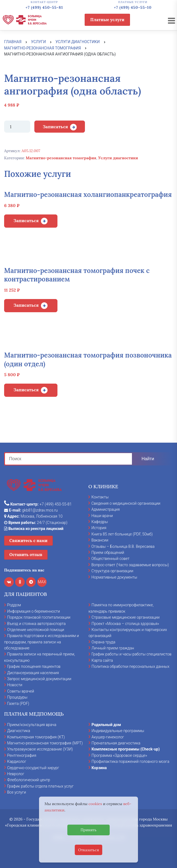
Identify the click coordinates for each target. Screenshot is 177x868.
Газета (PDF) (18, 704)
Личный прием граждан (113, 648)
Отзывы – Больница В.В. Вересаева (123, 546)
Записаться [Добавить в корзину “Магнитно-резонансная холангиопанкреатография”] (26, 221)
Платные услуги (107, 20)
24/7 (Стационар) (36, 523)
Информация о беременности (34, 611)
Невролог (16, 774)
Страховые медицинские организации (126, 617)
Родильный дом (106, 725)
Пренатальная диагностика (116, 743)
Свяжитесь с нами (28, 541)
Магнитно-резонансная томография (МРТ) (45, 743)
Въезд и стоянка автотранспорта (36, 624)
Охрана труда (103, 642)
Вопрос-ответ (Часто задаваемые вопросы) (130, 565)
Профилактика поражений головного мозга (130, 761)
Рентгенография (22, 755)
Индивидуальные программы (118, 731)
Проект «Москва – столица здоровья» (125, 624)
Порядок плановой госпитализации (39, 617)
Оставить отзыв (26, 555)
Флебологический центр (29, 780)
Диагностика (19, 731)
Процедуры (17, 697)
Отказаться (88, 850)
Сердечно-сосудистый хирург (33, 768)
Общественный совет (110, 559)
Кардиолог (17, 761)
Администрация (105, 509)
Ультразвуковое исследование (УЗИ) (40, 749)
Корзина (99, 768)
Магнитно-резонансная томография (61, 158)
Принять (88, 830)
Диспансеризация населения (33, 673)
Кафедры (99, 522)
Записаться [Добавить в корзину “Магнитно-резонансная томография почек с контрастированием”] (26, 305)
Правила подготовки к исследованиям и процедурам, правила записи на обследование (42, 642)
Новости (15, 685)
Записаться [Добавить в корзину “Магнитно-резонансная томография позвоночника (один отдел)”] (26, 390)
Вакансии (100, 540)
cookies (95, 804)
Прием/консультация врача (32, 725)
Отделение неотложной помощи (36, 630)
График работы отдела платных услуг (40, 786)
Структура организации (112, 571)
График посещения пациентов (34, 666)
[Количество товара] (17, 127)
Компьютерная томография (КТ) (36, 737)
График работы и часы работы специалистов (132, 654)
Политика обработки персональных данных (130, 666)
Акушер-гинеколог (108, 737)
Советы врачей (21, 691)
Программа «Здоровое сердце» (119, 755)
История (99, 528)
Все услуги (17, 792)
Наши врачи (102, 516)
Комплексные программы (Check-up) (126, 749)
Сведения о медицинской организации (126, 503)
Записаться (55, 127)
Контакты (100, 497)
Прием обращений (108, 552)
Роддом (14, 605)
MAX (42, 582)
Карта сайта (102, 660)
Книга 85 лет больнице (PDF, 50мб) (122, 534)
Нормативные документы (114, 577)
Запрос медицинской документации (39, 679)
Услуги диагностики (118, 158)
